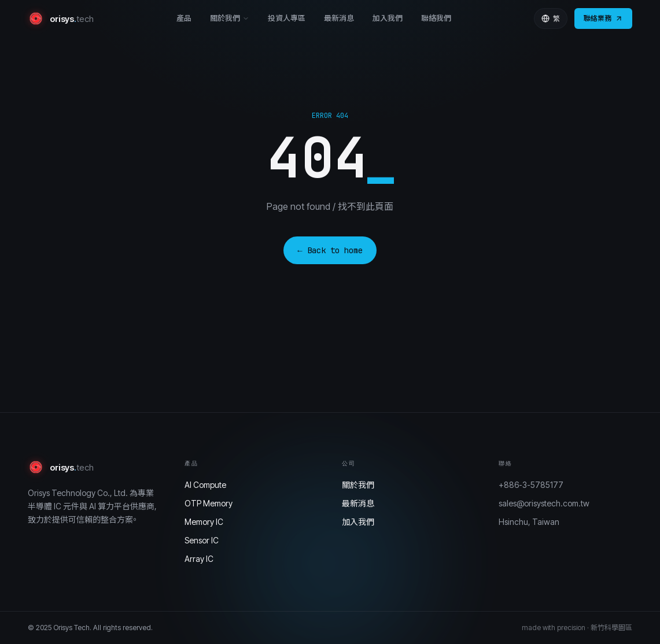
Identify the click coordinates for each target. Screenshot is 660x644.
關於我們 (230, 18)
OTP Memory (209, 503)
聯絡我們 (436, 18)
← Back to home (330, 250)
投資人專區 (287, 18)
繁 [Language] (551, 18)
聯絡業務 (603, 18)
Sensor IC (202, 540)
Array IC (199, 559)
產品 (184, 18)
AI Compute (205, 485)
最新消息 (339, 18)
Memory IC (204, 522)
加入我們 (388, 18)
